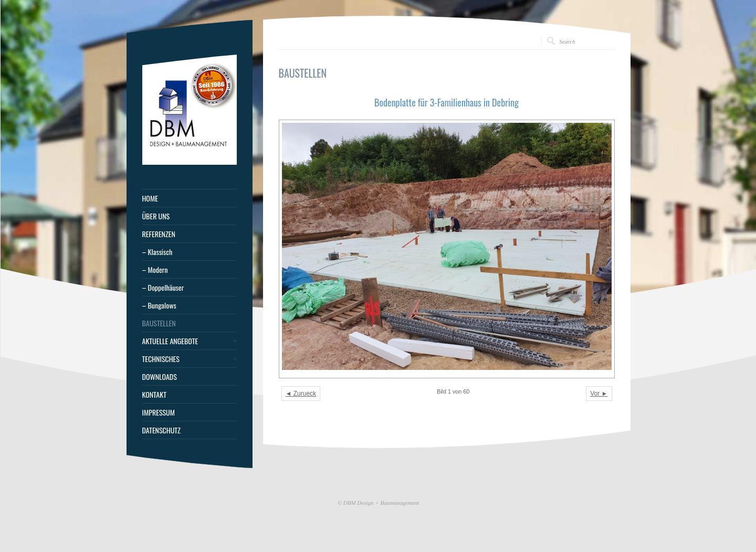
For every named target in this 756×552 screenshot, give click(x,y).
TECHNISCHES (161, 359)
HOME (150, 198)
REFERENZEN (159, 234)
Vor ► (599, 394)
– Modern (155, 270)
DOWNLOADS (160, 377)
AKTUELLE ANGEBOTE (170, 341)
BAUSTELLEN (159, 323)
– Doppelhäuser (163, 288)
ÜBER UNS (156, 216)
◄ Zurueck (301, 394)
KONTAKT (154, 395)
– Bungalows (159, 305)
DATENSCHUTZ (161, 430)
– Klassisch (157, 252)
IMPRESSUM (159, 412)
